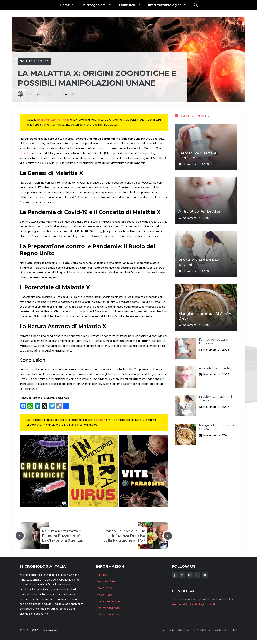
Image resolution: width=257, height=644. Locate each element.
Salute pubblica (34, 61)
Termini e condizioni (108, 614)
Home (69, 5)
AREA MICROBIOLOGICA (223, 630)
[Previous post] (20, 536)
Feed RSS (102, 575)
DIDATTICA (199, 630)
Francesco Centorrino (40, 94)
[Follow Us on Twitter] (182, 575)
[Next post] (168, 536)
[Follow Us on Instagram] (190, 575)
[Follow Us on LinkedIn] (197, 575)
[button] (196, 5)
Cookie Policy (104, 588)
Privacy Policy (104, 595)
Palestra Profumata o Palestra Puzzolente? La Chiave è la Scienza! (62, 536)
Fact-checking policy (108, 608)
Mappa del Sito (105, 581)
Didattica (132, 5)
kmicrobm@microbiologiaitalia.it (194, 604)
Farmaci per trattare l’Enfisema (213, 342)
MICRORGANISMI (179, 630)
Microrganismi (99, 5)
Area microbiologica (169, 5)
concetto (26, 153)
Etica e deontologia (108, 601)
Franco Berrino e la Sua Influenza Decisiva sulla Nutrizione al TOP (124, 536)
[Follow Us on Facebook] (175, 575)
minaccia (29, 369)
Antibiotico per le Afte (199, 211)
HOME (162, 630)
